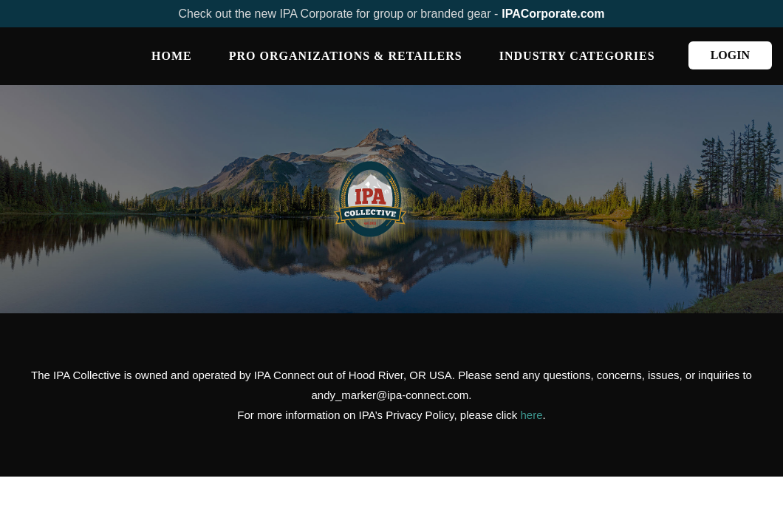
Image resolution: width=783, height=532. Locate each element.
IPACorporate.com (553, 14)
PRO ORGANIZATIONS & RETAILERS (346, 56)
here (532, 415)
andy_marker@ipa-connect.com (390, 395)
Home (172, 56)
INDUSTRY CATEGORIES (577, 56)
